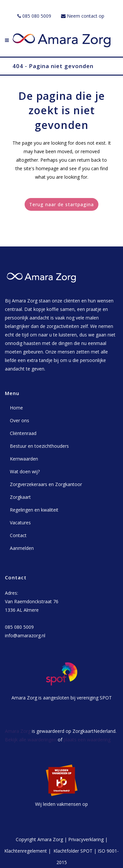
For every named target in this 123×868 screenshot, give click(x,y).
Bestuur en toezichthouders (39, 446)
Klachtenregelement (26, 851)
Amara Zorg (18, 731)
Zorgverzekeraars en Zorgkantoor (46, 484)
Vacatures (20, 523)
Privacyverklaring (86, 839)
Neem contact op (86, 16)
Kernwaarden (24, 459)
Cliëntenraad (23, 433)
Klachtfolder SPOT (73, 851)
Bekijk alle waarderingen (31, 740)
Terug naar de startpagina (61, 204)
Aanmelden (22, 548)
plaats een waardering (87, 740)
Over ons (20, 420)
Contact (18, 535)
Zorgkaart (20, 497)
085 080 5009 (37, 16)
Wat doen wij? (25, 471)
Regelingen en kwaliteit (34, 510)
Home (16, 408)
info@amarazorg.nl (25, 635)
